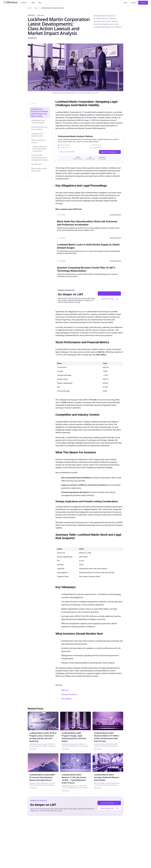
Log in (126, 3)
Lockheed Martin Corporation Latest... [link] (53, 8)
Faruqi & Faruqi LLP (69, 694)
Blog (40, 3)
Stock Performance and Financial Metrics (39, 128)
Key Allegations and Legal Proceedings (38, 122)
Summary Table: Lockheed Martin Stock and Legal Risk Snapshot (40, 158)
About (33, 3)
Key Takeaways (36, 164)
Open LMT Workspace (109, 293)
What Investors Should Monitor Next (39, 170)
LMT (82, 112)
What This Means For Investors (38, 141)
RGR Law (65, 690)
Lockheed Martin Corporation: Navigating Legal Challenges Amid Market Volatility (40, 113)
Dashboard (143, 3)
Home (30, 8)
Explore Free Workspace (110, 152)
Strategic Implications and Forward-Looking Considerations (39, 149)
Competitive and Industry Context (37, 135)
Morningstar (66, 699)
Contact (134, 3)
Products (24, 3)
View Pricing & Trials (109, 299)
